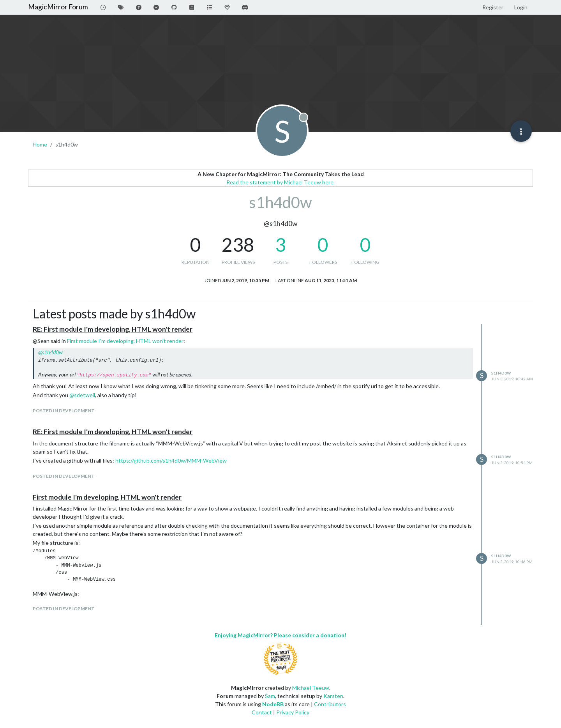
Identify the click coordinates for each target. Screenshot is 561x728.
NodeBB (273, 704)
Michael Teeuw (311, 688)
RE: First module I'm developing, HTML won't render (113, 329)
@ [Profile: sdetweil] (82, 395)
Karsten (333, 696)
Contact (262, 712)
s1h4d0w (501, 373)
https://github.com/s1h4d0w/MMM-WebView (171, 460)
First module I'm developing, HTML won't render (125, 341)
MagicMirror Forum (58, 7)
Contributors (330, 704)
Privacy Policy (293, 712)
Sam (270, 696)
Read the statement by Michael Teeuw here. (280, 182)
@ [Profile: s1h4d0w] (50, 352)
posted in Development (64, 411)
